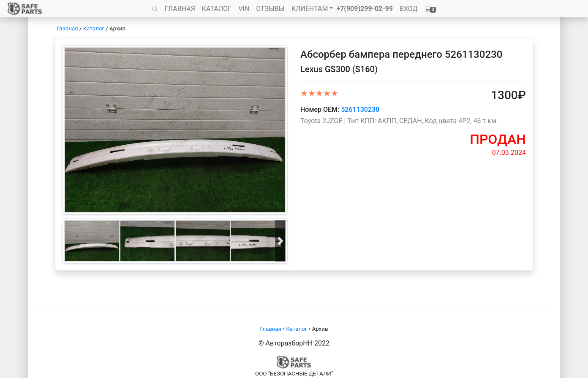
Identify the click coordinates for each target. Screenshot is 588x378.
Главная (67, 28)
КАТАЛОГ (217, 9)
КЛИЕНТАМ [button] (310, 9)
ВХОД (409, 9)
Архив (117, 28)
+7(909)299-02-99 (365, 9)
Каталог (94, 28)
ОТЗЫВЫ (270, 9)
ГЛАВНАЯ (180, 9)
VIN (244, 9)
